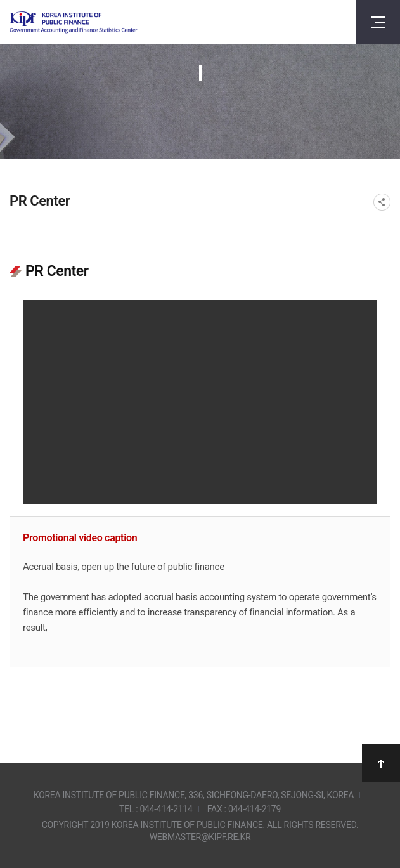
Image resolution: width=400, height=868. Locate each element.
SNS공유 (382, 202)
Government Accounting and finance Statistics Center (74, 23)
